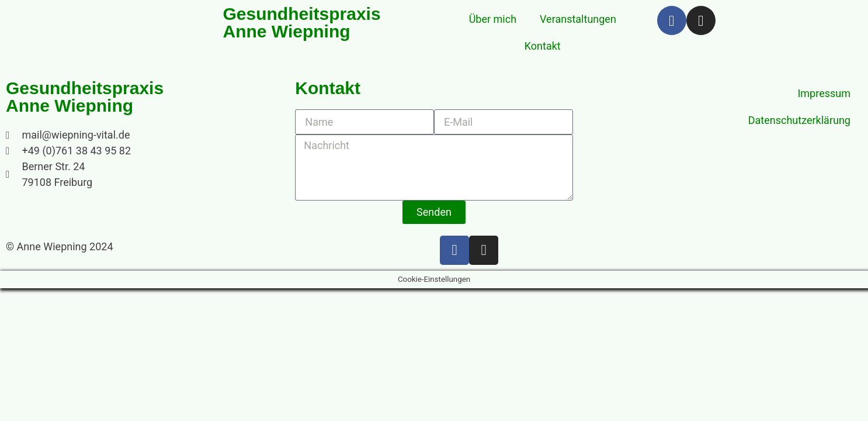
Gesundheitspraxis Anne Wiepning (85, 97)
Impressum (824, 93)
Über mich (493, 19)
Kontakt (543, 46)
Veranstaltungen (578, 19)
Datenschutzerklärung (799, 120)
